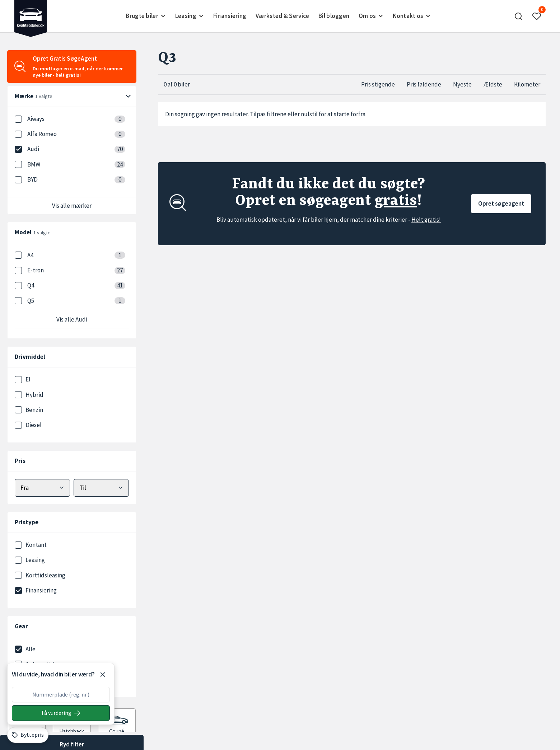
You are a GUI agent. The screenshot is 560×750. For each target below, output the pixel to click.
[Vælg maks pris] (101, 488)
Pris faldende (424, 84)
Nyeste (462, 84)
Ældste (493, 84)
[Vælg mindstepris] (42, 488)
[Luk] (103, 675)
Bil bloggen (334, 16)
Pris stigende (378, 84)
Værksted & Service (282, 16)
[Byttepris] (28, 735)
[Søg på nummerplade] (61, 713)
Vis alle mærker (72, 206)
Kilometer (527, 84)
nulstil (309, 114)
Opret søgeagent (501, 203)
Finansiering (230, 16)
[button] (519, 16)
